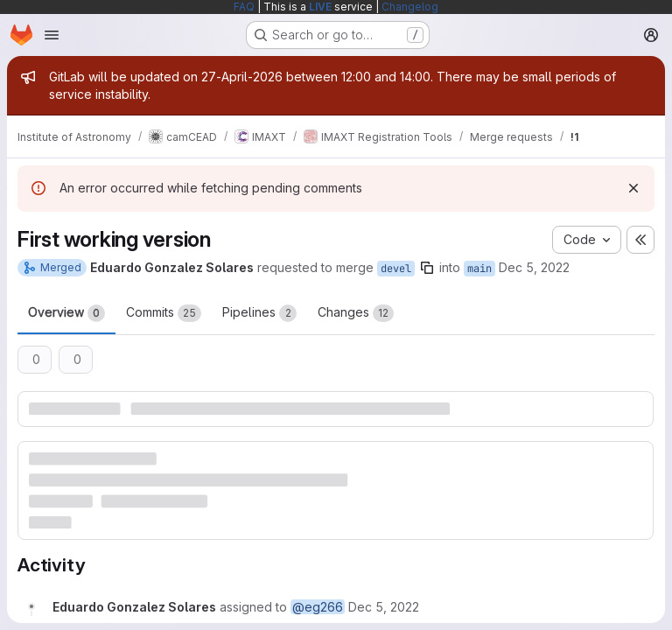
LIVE (320, 7)
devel (396, 269)
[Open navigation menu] (52, 35)
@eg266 (318, 607)
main (479, 269)
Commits (164, 313)
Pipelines (259, 313)
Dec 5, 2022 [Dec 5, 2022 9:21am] (534, 267)
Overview (66, 313)
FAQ (244, 7)
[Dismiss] (633, 188)
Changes (356, 313)
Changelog (410, 7)
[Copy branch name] (427, 268)
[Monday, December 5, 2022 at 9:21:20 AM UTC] (384, 607)
